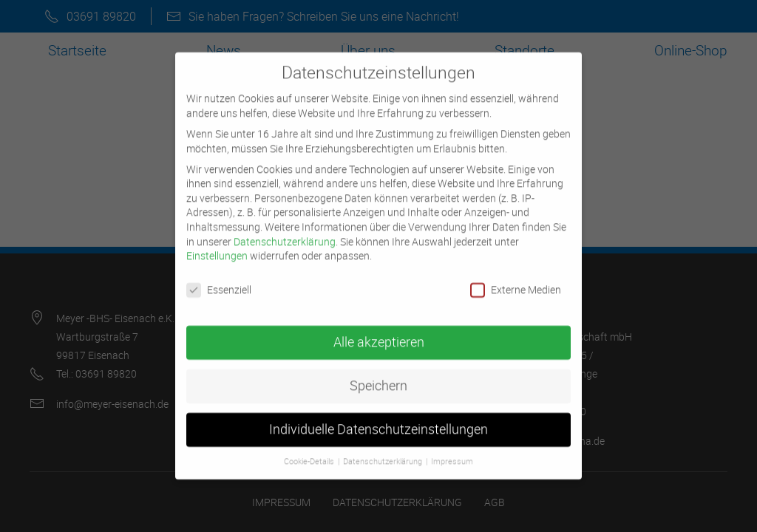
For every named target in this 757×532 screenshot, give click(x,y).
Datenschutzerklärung (285, 229)
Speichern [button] (378, 374)
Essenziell (219, 277)
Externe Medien (516, 277)
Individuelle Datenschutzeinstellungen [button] (378, 417)
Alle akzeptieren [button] (379, 330)
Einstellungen (217, 243)
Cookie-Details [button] (310, 449)
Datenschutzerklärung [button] (384, 449)
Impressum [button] (452, 449)
